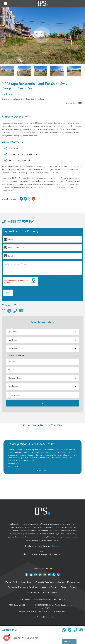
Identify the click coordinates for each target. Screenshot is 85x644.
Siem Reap (69, 528)
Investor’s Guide (49, 587)
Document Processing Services (22, 587)
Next (82, 36)
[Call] (15, 311)
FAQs (63, 587)
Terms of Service (37, 617)
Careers (74, 587)
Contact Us (34, 593)
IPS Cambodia (25, 600)
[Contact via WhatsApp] (3, 311)
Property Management (69, 582)
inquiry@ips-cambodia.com (50, 554)
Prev (3, 36)
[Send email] (21, 311)
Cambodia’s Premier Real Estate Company (49, 600)
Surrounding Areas (15, 355)
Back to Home (50, 593)
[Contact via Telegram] (9, 311)
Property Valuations (45, 582)
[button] (5, 3)
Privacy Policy (49, 617)
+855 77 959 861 (18, 222)
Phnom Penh (56, 528)
